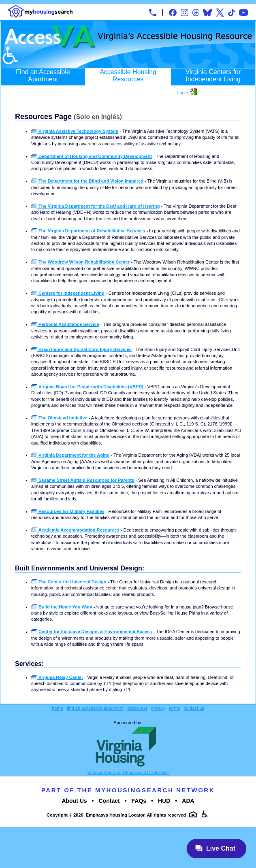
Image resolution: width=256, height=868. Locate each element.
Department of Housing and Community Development (92, 156)
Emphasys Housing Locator (115, 815)
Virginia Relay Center (57, 677)
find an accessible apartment (95, 708)
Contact (109, 801)
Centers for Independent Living (68, 293)
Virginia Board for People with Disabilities (128, 772)
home (58, 708)
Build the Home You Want (62, 607)
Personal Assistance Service (65, 324)
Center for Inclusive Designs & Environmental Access (92, 632)
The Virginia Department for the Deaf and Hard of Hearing (95, 206)
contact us (194, 708)
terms (175, 708)
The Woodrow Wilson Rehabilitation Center (80, 262)
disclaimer (137, 708)
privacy (158, 708)
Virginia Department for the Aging (70, 455)
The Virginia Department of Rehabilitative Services (88, 231)
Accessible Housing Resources (128, 76)
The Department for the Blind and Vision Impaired (87, 181)
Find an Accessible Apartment (43, 76)
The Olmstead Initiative (59, 418)
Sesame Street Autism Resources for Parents (83, 480)
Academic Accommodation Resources (75, 530)
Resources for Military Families (68, 511)
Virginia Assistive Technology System (75, 131)
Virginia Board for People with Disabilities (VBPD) (87, 387)
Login (182, 93)
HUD (164, 801)
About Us (74, 801)
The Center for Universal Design (69, 582)
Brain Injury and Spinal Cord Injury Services (81, 349)
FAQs (139, 801)
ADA (188, 801)
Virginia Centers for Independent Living (213, 76)
